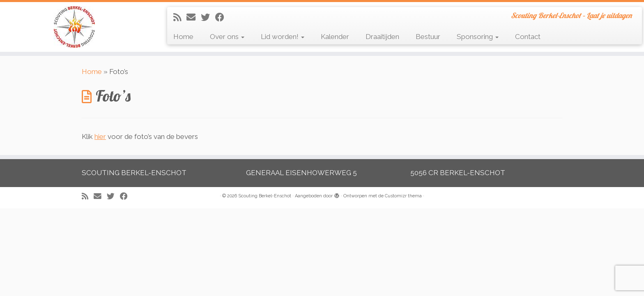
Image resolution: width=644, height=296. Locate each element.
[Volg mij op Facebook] (222, 17)
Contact (528, 37)
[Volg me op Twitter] (208, 17)
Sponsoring (478, 37)
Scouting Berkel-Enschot (265, 196)
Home (183, 37)
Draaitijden (382, 37)
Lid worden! (283, 37)
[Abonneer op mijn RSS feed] (180, 17)
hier (100, 136)
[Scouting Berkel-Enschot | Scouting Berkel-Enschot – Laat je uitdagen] (74, 27)
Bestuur (428, 37)
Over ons (227, 37)
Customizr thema (403, 196)
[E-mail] (194, 17)
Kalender (335, 37)
